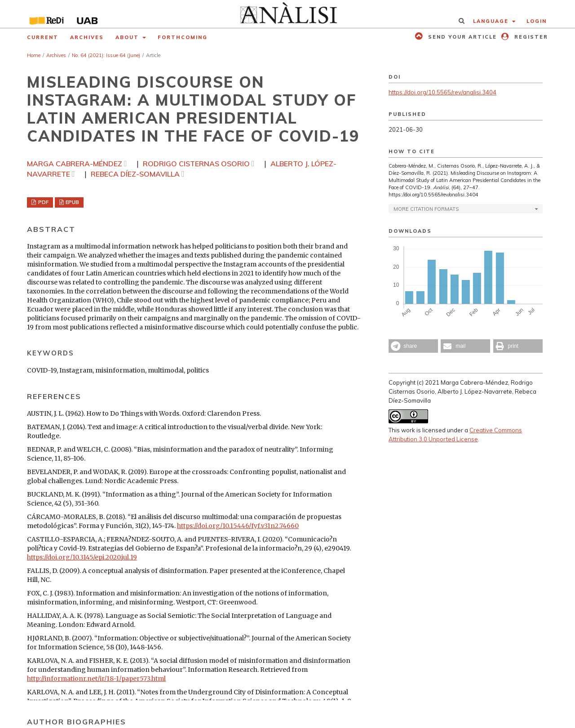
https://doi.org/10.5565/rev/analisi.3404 (442, 92)
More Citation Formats (426, 209)
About (128, 37)
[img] (288, 14)
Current (43, 37)
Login (537, 21)
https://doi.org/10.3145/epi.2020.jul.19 (82, 557)
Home (34, 55)
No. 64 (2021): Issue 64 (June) (106, 55)
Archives (87, 37)
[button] (413, 346)
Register (530, 37)
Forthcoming (183, 37)
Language (492, 21)
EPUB (72, 202)
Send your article (461, 37)
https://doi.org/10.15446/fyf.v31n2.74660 (238, 526)
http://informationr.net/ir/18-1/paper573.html (96, 679)
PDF (43, 202)
